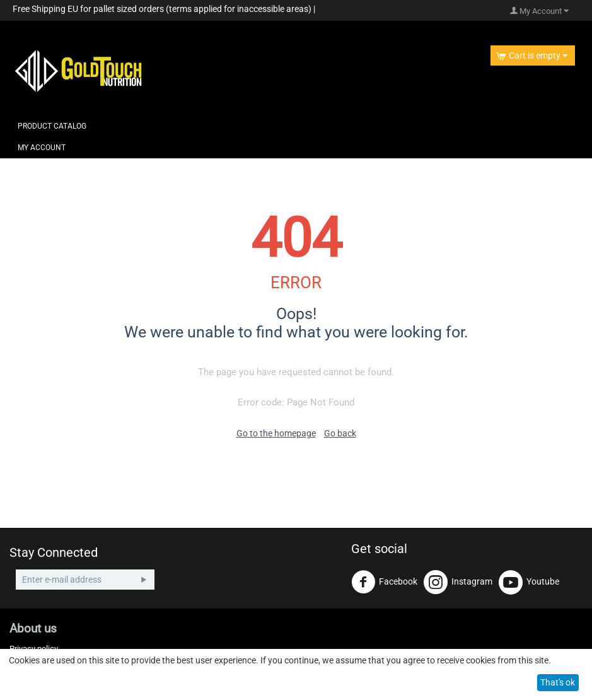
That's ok (558, 682)
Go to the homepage (276, 433)
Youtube (529, 582)
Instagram (458, 582)
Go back (340, 433)
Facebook (384, 582)
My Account (42, 148)
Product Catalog (52, 126)
